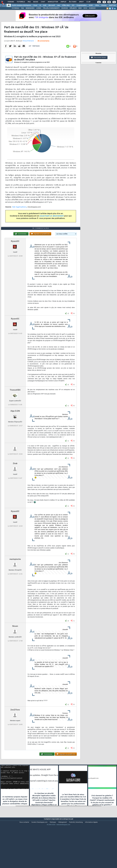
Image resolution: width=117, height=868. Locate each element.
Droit (81, 2)
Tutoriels (21, 2)
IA (40, 5)
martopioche (15, 579)
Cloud (35, 5)
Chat (43, 2)
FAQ (29, 2)
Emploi (63, 2)
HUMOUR (92, 8)
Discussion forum (98, 58)
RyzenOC (15, 261)
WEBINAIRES (30, 8)
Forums (11, 2)
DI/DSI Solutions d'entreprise (21, 5)
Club (88, 2)
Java (58, 5)
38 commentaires (43, 48)
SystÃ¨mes (112, 5)
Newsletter (53, 2)
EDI (73, 5)
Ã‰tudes (73, 2)
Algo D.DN (15, 431)
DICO (85, 8)
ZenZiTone (15, 730)
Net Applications (19, 214)
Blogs (36, 2)
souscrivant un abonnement (52, 223)
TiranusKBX (15, 410)
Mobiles (104, 5)
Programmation (82, 5)
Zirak (15, 484)
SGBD (91, 5)
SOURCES (65, 8)
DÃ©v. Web (66, 5)
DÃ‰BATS (73, 8)
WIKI (80, 8)
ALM (45, 5)
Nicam (15, 646)
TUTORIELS (15, 8)
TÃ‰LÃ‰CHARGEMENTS (51, 8)
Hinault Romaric (28, 48)
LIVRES (39, 8)
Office (97, 5)
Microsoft (52, 5)
